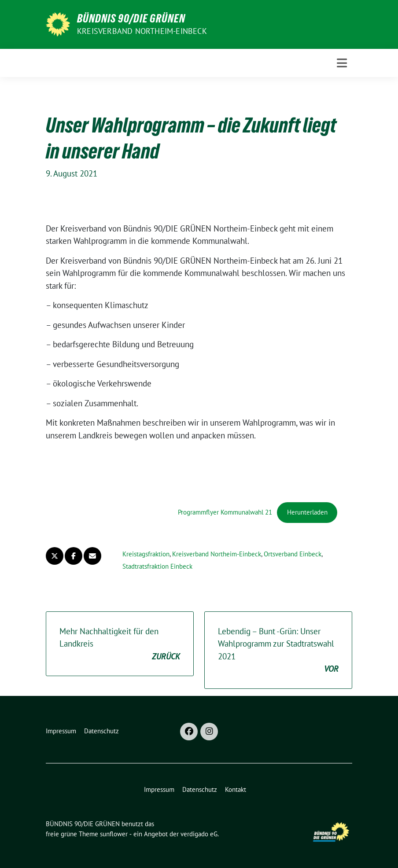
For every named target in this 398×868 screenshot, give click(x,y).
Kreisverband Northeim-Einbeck (142, 31)
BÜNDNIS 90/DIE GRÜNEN (131, 18)
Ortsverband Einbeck (293, 554)
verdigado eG (199, 834)
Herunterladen (307, 512)
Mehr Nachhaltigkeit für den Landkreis (120, 644)
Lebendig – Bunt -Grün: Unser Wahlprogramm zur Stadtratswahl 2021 (278, 651)
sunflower (114, 834)
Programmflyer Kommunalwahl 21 (225, 512)
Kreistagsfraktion (146, 554)
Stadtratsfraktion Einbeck (157, 566)
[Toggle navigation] (342, 63)
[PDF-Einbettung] (112, 482)
